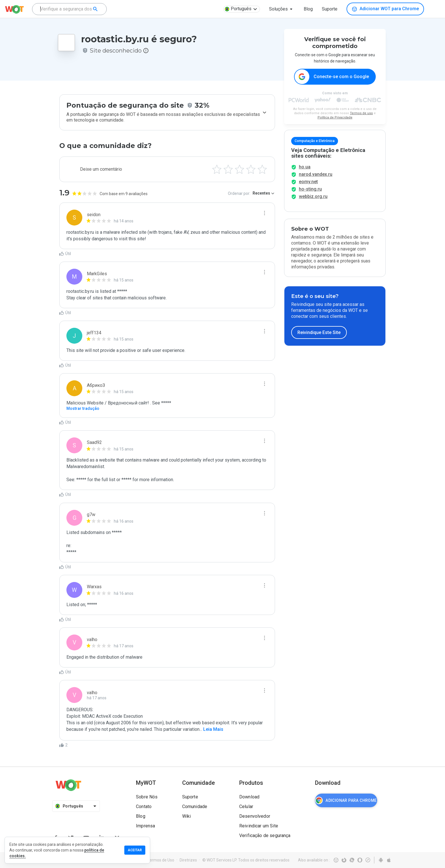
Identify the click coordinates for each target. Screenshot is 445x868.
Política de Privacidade (335, 118)
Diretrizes (188, 860)
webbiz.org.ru (313, 203)
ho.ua (305, 173)
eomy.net (308, 188)
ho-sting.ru (310, 195)
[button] (282, 9)
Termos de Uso (161, 860)
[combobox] (69, 9)
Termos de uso (361, 113)
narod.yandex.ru (316, 181)
